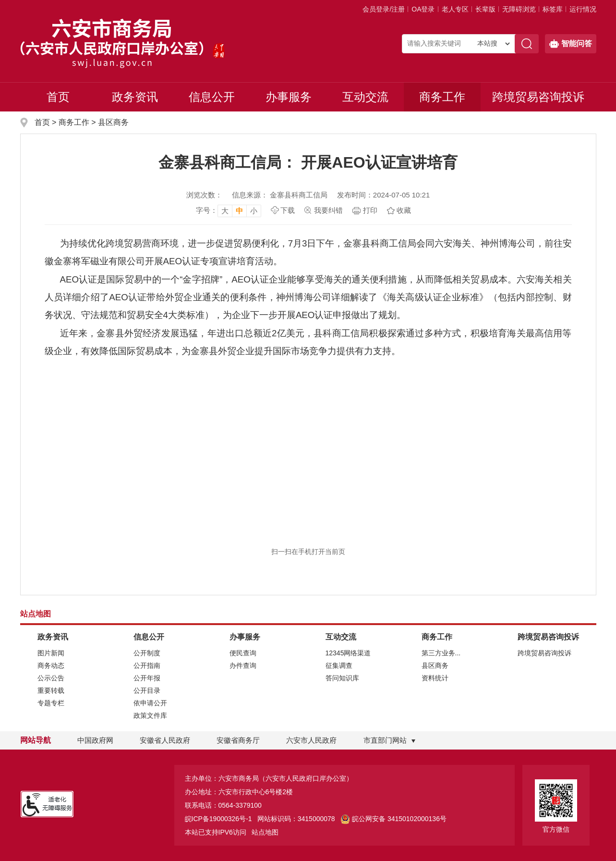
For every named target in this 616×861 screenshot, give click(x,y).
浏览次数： (204, 195)
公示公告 (51, 678)
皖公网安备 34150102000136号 (393, 819)
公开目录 (147, 690)
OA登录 (423, 9)
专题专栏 (51, 703)
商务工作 (442, 97)
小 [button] (254, 211)
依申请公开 (150, 703)
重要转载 (51, 690)
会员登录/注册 (384, 9)
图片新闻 (51, 653)
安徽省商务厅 (238, 740)
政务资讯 (135, 97)
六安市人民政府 (311, 740)
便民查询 (243, 653)
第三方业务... (441, 653)
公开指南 (147, 665)
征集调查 (339, 665)
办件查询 (243, 665)
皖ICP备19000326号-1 (218, 819)
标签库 (553, 9)
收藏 (404, 210)
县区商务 (113, 122)
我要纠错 (328, 210)
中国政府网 (95, 740)
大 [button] (225, 211)
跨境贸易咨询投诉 (538, 97)
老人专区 (455, 9)
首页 (58, 97)
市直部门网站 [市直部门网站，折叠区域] (385, 740)
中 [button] (239, 211)
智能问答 (571, 44)
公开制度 (147, 653)
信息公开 (212, 97)
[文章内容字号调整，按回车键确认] (229, 210)
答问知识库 (342, 678)
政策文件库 (150, 715)
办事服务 (289, 97)
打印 (370, 210)
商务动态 (51, 665)
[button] (485, 9)
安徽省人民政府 (165, 740)
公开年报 (147, 678)
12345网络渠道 (348, 653)
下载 (288, 210)
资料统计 (435, 678)
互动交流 (365, 97)
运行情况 (583, 9)
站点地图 (265, 832)
